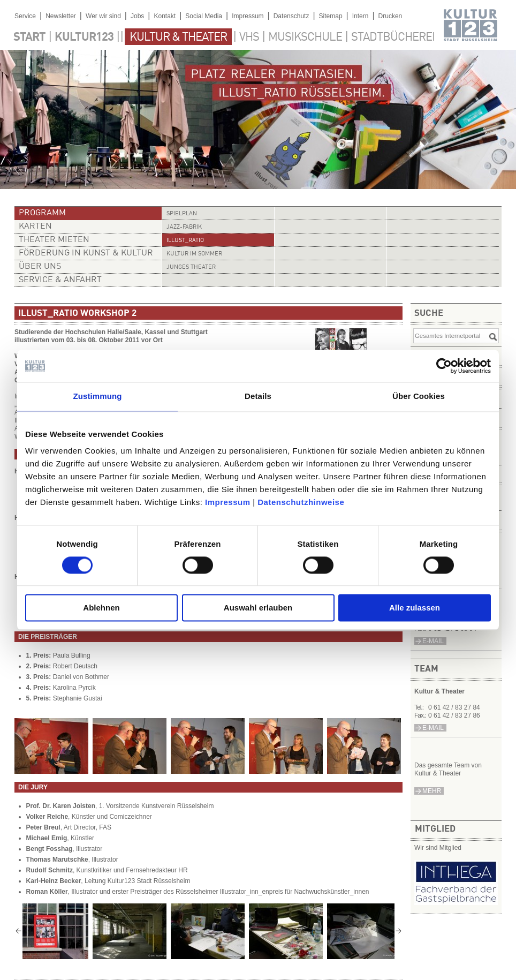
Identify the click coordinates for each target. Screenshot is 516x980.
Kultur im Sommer (194, 254)
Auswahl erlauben (258, 608)
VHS (249, 37)
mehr (432, 791)
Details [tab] (258, 396)
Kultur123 (84, 37)
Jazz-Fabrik (184, 227)
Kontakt (165, 16)
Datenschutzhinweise (301, 502)
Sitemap (331, 16)
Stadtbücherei (393, 37)
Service (25, 16)
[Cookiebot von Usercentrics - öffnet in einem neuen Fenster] (444, 366)
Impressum (228, 502)
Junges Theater (191, 267)
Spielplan (182, 214)
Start (29, 37)
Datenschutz (291, 16)
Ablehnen (101, 608)
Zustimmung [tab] (98, 396)
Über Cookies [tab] (419, 396)
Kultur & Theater (178, 37)
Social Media (204, 16)
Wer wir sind (103, 16)
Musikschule (305, 37)
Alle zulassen (415, 608)
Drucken (390, 16)
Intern (361, 16)
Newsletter (61, 16)
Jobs (137, 16)
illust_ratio (185, 241)
